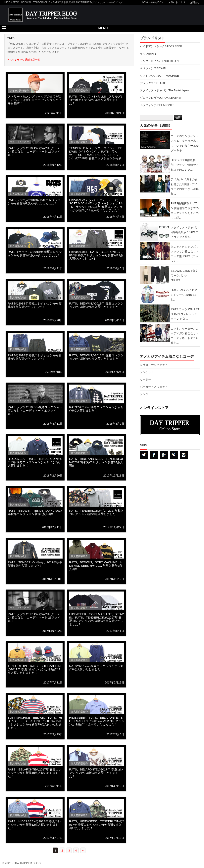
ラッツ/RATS (148, 54)
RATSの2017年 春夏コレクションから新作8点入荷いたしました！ (96, 668)
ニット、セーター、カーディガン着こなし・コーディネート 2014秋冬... (185, 336)
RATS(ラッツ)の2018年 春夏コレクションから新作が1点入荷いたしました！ (34, 202)
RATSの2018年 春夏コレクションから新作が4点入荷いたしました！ (35, 305)
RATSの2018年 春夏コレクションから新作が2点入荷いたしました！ (35, 357)
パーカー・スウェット (154, 387)
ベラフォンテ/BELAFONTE (157, 105)
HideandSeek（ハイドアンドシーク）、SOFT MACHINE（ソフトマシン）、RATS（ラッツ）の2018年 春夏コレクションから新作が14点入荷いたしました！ (96, 205)
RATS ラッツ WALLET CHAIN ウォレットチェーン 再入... (185, 314)
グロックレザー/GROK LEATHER (161, 98)
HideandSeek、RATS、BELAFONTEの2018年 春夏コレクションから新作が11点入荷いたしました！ (96, 255)
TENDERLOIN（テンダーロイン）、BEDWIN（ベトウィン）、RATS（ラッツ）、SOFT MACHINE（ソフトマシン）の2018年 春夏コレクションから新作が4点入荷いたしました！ (96, 155)
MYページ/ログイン (153, 2)
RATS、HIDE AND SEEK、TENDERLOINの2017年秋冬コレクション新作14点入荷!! (96, 462)
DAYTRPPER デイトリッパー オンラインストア (170, 425)
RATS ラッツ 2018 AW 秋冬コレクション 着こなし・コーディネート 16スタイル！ (34, 151)
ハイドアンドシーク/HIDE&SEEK (161, 46)
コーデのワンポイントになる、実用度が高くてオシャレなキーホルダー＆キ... (185, 143)
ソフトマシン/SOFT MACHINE (159, 76)
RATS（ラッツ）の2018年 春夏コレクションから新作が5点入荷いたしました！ (35, 253)
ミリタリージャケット (154, 365)
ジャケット (147, 372)
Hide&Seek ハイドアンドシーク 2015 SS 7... (184, 295)
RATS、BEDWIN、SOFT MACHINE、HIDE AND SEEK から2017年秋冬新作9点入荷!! (96, 566)
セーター (145, 379)
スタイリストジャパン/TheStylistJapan (164, 90)
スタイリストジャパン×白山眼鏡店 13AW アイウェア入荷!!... (185, 232)
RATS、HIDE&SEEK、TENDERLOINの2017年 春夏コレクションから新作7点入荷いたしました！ (97, 825)
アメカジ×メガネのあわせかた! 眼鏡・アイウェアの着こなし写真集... (185, 187)
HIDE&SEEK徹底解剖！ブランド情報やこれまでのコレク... (185, 165)
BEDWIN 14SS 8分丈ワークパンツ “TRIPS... (184, 275)
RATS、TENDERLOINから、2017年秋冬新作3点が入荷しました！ (35, 564)
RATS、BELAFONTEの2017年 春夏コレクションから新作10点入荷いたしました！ (35, 773)
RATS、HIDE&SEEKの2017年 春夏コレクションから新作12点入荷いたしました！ (34, 825)
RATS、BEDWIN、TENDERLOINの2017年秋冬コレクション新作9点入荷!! (35, 512)
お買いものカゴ (177, 2)
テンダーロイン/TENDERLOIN (159, 61)
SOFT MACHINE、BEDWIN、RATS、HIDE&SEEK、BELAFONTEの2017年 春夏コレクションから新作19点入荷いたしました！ (35, 723)
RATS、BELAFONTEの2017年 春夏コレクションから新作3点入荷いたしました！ (96, 773)
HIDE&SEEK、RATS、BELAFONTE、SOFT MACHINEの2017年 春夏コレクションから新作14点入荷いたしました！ (97, 721)
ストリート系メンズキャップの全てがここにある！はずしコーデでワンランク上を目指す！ (35, 100)
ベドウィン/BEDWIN (153, 68)
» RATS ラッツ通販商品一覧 (24, 60)
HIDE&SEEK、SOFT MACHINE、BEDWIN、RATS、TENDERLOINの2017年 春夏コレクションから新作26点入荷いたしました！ (96, 619)
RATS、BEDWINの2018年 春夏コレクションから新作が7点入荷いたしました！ (96, 357)
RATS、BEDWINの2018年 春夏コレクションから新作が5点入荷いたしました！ (96, 305)
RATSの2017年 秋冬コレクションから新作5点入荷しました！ (96, 409)
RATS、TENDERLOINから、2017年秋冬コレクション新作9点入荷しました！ (96, 512)
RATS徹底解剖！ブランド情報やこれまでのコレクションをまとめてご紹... (185, 211)
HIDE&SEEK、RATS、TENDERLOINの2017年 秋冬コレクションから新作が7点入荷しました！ (35, 462)
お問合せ (195, 2)
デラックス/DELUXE (153, 83)
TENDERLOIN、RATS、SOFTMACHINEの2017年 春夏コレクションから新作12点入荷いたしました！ (35, 669)
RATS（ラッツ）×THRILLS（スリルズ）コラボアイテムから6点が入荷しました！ (96, 100)
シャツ (144, 394)
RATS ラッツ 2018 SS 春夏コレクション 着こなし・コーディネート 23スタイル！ (35, 410)
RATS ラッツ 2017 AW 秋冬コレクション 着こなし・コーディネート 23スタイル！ (34, 617)
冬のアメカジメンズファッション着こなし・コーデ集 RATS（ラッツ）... (185, 254)
